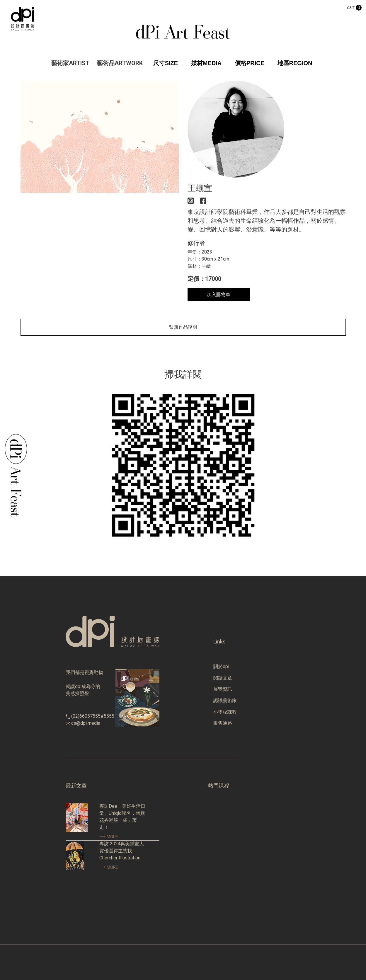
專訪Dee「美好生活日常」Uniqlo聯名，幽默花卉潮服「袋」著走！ (122, 817)
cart (354, 7)
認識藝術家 (225, 701)
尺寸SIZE (166, 63)
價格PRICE (250, 63)
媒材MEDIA (206, 63)
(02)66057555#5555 (93, 716)
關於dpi (221, 666)
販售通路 (223, 723)
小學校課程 (225, 712)
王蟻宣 (200, 188)
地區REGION (295, 63)
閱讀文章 (223, 678)
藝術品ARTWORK (120, 63)
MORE (109, 837)
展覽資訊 (223, 689)
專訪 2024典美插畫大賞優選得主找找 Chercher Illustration (122, 851)
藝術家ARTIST (70, 63)
